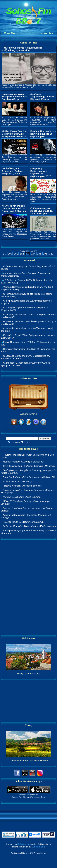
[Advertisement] (29, 588)
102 (22, 254)
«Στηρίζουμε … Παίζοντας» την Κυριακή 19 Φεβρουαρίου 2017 (41, 172)
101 (16, 254)
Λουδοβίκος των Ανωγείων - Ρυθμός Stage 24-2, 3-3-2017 (13, 171)
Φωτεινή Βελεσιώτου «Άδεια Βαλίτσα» (22, 497)
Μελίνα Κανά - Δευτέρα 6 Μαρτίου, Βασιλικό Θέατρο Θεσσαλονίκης (14, 134)
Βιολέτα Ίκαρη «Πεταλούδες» (17, 481)
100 (10, 254)
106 (45, 254)
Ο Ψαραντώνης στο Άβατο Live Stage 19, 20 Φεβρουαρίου (42, 211)
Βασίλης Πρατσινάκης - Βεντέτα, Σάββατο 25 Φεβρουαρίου (43, 134)
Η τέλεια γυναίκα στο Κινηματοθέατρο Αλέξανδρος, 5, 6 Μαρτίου (22, 49)
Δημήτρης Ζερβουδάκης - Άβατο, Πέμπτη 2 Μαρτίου (42, 97)
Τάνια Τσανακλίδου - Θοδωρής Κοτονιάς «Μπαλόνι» (29, 466)
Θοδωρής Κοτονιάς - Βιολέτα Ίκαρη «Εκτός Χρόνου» (29, 526)
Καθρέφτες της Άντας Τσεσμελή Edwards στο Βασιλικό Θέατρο (14, 97)
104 (33, 254)
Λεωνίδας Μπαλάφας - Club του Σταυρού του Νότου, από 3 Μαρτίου (14, 208)
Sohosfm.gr (23, 844)
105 (39, 254)
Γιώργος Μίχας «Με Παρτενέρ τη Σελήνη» (24, 522)
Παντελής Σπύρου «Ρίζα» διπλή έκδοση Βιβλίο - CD (29, 477)
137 (53, 254)
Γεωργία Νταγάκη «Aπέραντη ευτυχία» (22, 486)
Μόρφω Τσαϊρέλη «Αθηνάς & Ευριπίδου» (24, 462)
